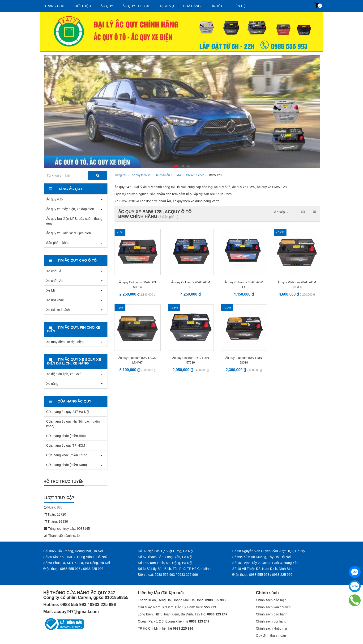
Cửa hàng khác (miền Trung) (67, 455)
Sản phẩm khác (58, 243)
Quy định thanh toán (271, 636)
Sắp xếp (280, 212)
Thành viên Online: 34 (62, 536)
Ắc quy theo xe (137, 6)
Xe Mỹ (51, 290)
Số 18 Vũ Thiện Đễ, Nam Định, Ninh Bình (263, 569)
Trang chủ (54, 6)
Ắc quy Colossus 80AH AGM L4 (244, 285)
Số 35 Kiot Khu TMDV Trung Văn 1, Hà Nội (75, 557)
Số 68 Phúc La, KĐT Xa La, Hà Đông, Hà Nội (77, 563)
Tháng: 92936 (56, 521)
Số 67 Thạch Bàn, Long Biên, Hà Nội (165, 557)
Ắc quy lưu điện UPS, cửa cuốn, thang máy (74, 221)
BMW (178, 175)
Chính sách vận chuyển (273, 607)
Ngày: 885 (53, 507)
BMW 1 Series (195, 175)
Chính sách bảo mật (271, 600)
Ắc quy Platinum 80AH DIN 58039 (244, 360)
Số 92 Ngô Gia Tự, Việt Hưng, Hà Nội (166, 551)
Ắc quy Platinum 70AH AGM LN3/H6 (297, 285)
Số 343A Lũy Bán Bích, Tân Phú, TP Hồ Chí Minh (174, 569)
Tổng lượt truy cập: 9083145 (67, 529)
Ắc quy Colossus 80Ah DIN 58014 (137, 285)
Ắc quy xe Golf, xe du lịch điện (69, 233)
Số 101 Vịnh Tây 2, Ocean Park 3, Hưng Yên (265, 563)
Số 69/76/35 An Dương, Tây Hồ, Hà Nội (262, 557)
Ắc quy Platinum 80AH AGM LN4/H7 (137, 360)
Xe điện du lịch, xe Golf (63, 374)
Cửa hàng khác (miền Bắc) (66, 436)
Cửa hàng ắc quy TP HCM (66, 445)
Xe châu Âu (55, 281)
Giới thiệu (82, 6)
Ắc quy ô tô (55, 199)
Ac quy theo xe (141, 175)
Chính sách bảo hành (272, 614)
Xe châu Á (54, 271)
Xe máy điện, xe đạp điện (65, 342)
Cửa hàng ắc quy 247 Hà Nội (68, 412)
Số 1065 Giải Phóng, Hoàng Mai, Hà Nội (73, 551)
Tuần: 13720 (55, 514)
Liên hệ (239, 6)
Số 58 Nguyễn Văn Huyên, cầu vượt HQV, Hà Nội (269, 551)
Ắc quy (107, 6)
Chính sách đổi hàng (271, 621)
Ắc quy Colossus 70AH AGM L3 (191, 285)
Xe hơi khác (55, 300)
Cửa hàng (192, 6)
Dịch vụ (167, 6)
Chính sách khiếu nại (271, 628)
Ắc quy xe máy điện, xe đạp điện (70, 209)
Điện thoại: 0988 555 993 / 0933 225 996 (73, 569)
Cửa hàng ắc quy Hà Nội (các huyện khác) (73, 424)
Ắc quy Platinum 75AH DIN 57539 (190, 360)
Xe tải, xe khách (58, 310)
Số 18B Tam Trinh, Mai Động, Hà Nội (165, 563)
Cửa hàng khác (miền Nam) (67, 465)
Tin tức (217, 6)
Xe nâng (52, 384)
